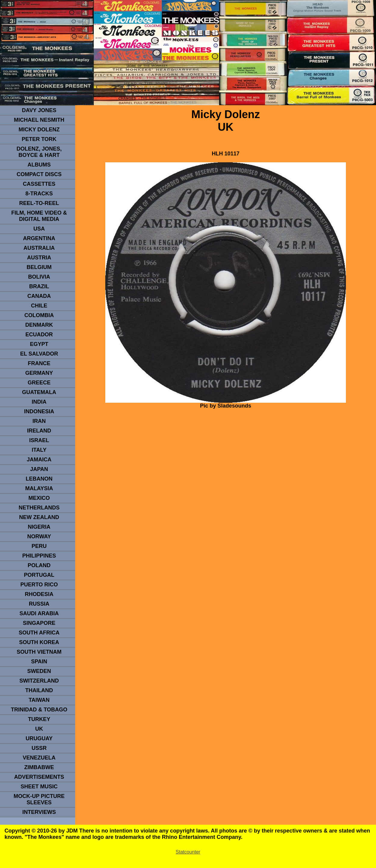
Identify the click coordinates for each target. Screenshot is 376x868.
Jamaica (39, 460)
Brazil (39, 286)
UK (39, 729)
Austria (39, 258)
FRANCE (39, 363)
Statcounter (188, 852)
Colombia (39, 315)
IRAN (39, 421)
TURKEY (39, 719)
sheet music (39, 787)
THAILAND (39, 690)
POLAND (39, 565)
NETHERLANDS (39, 508)
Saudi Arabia (39, 613)
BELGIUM (39, 267)
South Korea (39, 642)
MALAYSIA (39, 488)
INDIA (39, 402)
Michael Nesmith (39, 120)
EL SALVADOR (39, 354)
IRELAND (39, 431)
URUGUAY (39, 738)
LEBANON (39, 479)
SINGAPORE (39, 623)
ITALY (39, 450)
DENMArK (39, 325)
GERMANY (39, 373)
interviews (39, 812)
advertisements (39, 777)
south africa (39, 633)
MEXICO (39, 498)
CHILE (39, 306)
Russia (39, 604)
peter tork (39, 139)
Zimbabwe (39, 767)
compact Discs (39, 174)
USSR (39, 748)
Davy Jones (39, 110)
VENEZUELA (39, 758)
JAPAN (39, 469)
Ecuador (39, 335)
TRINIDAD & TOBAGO (39, 710)
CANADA (39, 296)
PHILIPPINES (39, 556)
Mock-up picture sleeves (39, 799)
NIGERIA (39, 527)
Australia (39, 248)
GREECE (39, 383)
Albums (39, 165)
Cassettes (39, 184)
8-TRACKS (39, 194)
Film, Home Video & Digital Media (39, 216)
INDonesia (39, 411)
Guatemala (39, 392)
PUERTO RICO (39, 585)
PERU (39, 546)
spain (39, 662)
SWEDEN (39, 671)
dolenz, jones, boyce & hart (39, 152)
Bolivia (39, 277)
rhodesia (39, 594)
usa (39, 229)
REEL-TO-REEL (39, 203)
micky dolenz (39, 130)
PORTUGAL (39, 575)
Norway (39, 536)
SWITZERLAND (39, 681)
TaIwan (39, 700)
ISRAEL (39, 440)
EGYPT (39, 344)
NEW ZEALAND (39, 517)
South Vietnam (39, 652)
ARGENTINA (39, 238)
